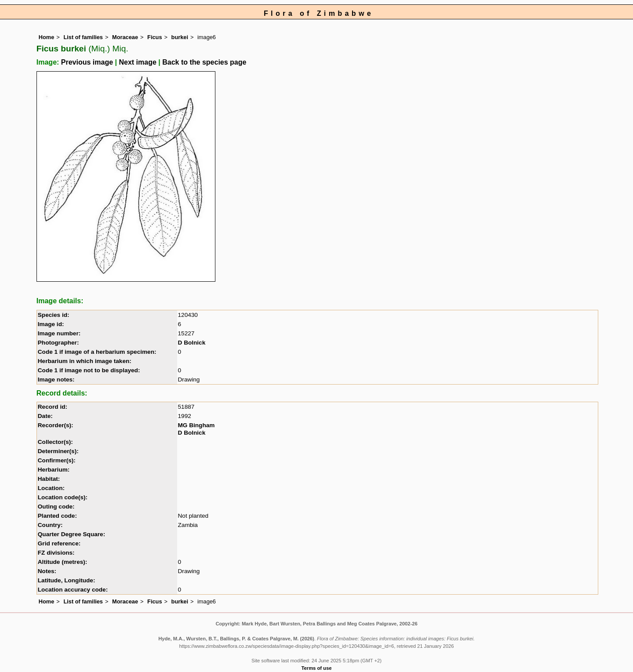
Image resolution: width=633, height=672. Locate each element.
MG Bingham (196, 425)
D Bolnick (192, 343)
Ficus (155, 37)
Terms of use (317, 668)
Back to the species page (204, 62)
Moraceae (125, 37)
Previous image (87, 62)
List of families (83, 37)
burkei (180, 37)
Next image (137, 62)
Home (47, 37)
